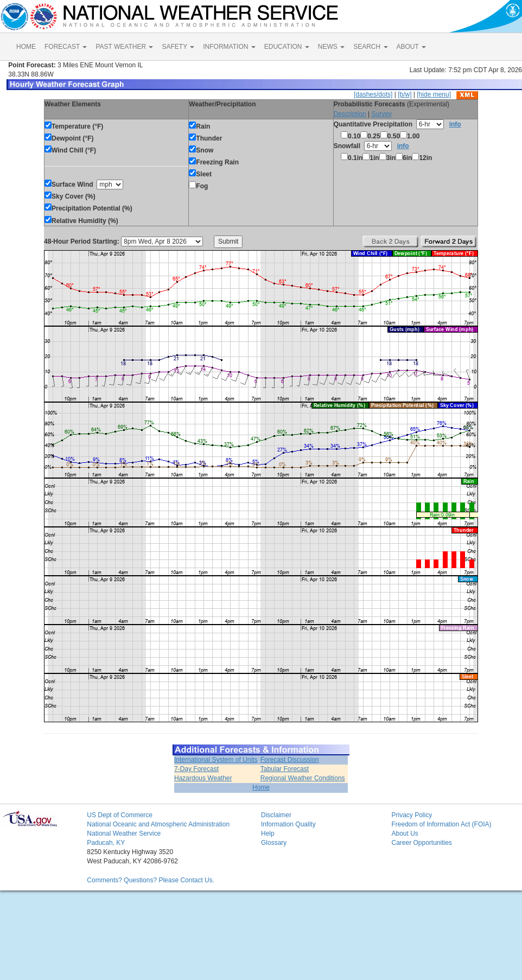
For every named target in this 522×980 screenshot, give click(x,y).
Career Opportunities (421, 843)
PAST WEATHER (124, 47)
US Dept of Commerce (120, 815)
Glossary (274, 843)
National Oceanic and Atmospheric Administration (158, 824)
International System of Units (216, 760)
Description (350, 114)
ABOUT (411, 47)
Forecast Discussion (290, 760)
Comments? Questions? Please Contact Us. (151, 880)
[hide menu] (434, 94)
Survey (381, 114)
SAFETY (178, 47)
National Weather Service (124, 833)
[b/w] (405, 94)
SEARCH (370, 47)
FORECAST (66, 47)
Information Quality (288, 824)
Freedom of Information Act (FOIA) (441, 824)
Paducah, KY (106, 843)
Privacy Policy (412, 815)
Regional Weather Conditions (303, 778)
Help (268, 833)
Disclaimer (276, 815)
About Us (405, 833)
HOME (26, 47)
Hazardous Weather (203, 778)
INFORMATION (229, 47)
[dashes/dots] (373, 94)
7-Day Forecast (196, 769)
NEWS (331, 47)
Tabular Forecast (285, 769)
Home (261, 787)
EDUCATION (287, 47)
